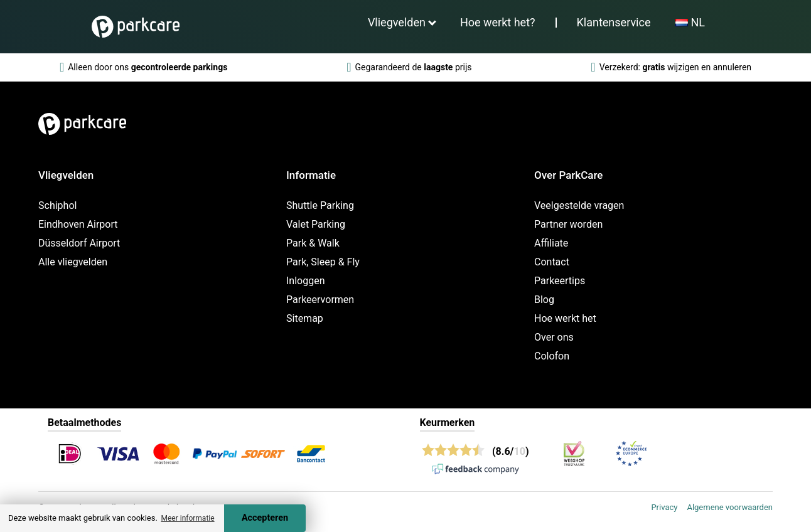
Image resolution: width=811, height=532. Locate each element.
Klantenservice (614, 22)
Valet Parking (316, 224)
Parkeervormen (320, 300)
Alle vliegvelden (73, 262)
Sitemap (305, 318)
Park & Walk (313, 243)
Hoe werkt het (565, 318)
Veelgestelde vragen (579, 205)
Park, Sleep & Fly (323, 262)
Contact (552, 262)
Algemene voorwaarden (730, 507)
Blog (544, 300)
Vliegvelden (397, 22)
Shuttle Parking (320, 205)
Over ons (554, 337)
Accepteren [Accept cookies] (265, 518)
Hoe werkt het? (498, 22)
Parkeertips (560, 281)
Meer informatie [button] (187, 518)
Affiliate (551, 243)
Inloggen (306, 281)
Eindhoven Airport (78, 224)
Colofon (552, 356)
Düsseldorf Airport (79, 243)
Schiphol (57, 205)
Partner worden (568, 224)
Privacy (664, 507)
